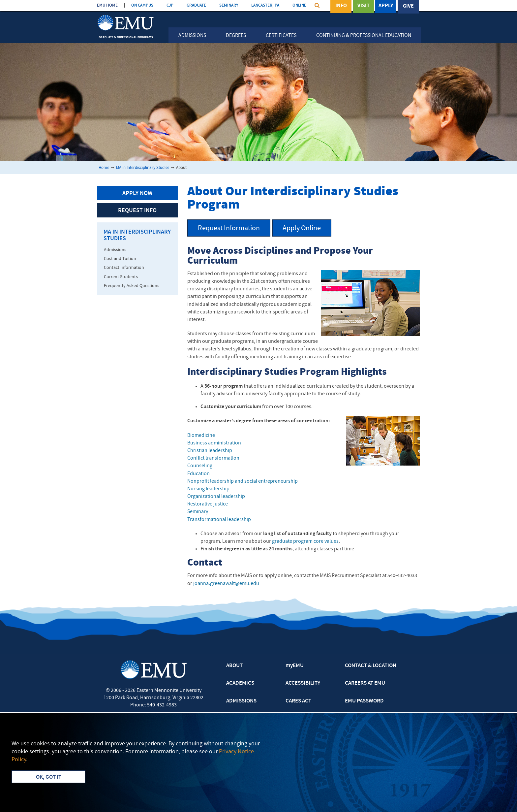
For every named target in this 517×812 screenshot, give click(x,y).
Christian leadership (210, 451)
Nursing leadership (208, 489)
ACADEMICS (240, 683)
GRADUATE (196, 5)
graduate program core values (305, 541)
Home (104, 168)
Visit (364, 6)
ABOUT (234, 666)
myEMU (295, 666)
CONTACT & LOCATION (371, 666)
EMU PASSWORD (364, 701)
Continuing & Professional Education (364, 36)
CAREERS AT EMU (365, 683)
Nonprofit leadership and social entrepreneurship (243, 481)
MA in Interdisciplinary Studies (143, 168)
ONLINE (299, 5)
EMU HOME (107, 5)
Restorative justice (208, 504)
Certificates (281, 36)
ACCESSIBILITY (303, 683)
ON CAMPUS (142, 5)
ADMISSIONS (241, 701)
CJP (170, 5)
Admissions (192, 36)
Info (341, 6)
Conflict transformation (213, 458)
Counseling (200, 466)
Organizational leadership (216, 497)
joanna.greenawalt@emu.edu (226, 584)
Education (198, 474)
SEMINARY (229, 5)
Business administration (214, 443)
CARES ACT (298, 701)
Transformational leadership (219, 520)
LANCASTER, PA (265, 5)
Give (408, 6)
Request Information (229, 228)
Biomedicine (201, 436)
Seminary (198, 512)
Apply (386, 6)
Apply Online (302, 228)
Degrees (236, 36)
